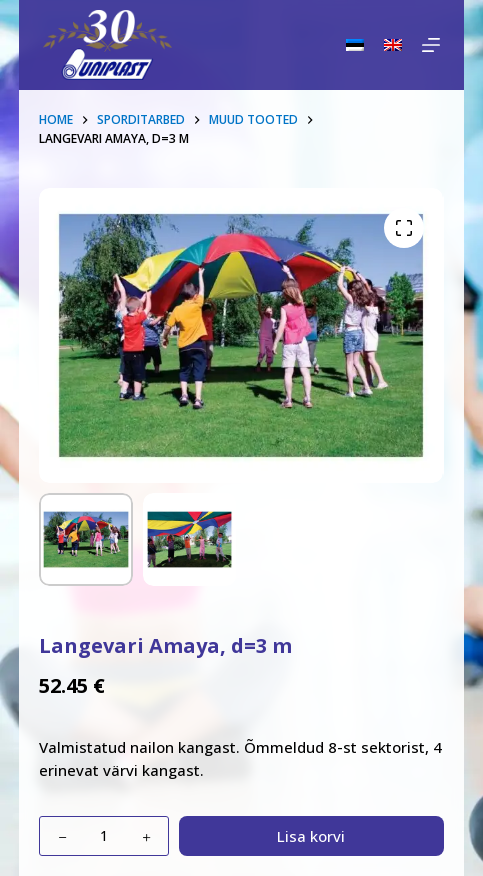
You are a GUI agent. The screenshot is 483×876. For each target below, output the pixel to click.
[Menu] (431, 45)
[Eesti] (355, 45)
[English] (393, 45)
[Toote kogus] (104, 836)
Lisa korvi (311, 836)
